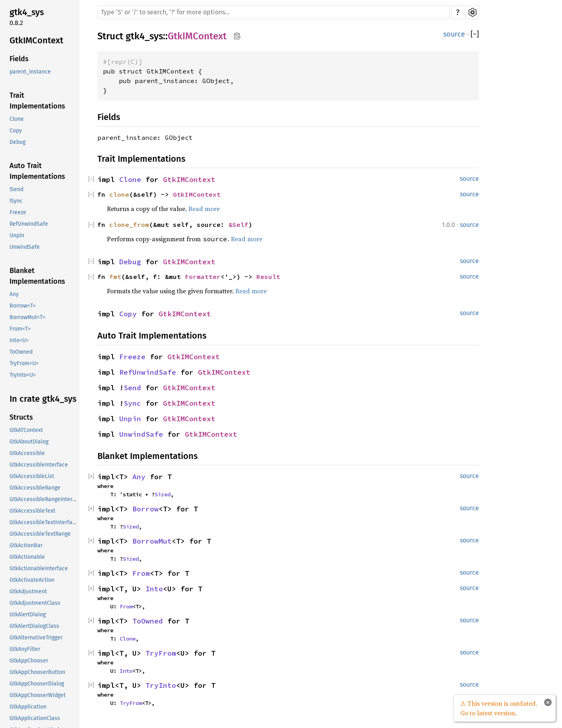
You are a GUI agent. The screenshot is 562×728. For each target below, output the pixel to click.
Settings (472, 12)
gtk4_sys (27, 12)
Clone (17, 119)
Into (154, 589)
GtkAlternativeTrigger (36, 638)
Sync (132, 403)
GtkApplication (28, 707)
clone (119, 194)
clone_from (129, 225)
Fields (19, 59)
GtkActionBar (26, 545)
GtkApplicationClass (35, 718)
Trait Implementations (37, 101)
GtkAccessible (27, 453)
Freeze (18, 212)
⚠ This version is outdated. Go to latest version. (499, 708)
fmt (115, 277)
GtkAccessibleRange (35, 488)
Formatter (203, 277)
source (454, 34)
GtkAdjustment (28, 591)
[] (475, 34)
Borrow (145, 509)
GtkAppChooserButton (37, 672)
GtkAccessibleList (32, 476)
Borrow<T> (23, 306)
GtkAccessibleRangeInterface (44, 499)
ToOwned (21, 352)
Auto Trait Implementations (37, 171)
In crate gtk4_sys (43, 399)
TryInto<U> (23, 375)
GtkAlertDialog (28, 615)
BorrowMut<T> (27, 317)
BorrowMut (152, 541)
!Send (16, 189)
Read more (204, 209)
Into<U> (19, 340)
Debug (17, 142)
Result (268, 277)
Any (14, 294)
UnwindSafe (25, 247)
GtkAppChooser (29, 661)
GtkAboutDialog (29, 442)
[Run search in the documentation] (273, 12)
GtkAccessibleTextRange (40, 534)
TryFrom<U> (24, 363)
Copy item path (237, 36)
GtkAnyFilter (25, 649)
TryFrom (161, 653)
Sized (163, 494)
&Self (238, 225)
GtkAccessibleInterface (39, 465)
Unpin (17, 235)
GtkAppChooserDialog (37, 684)
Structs (21, 417)
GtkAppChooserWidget (38, 695)
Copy (16, 131)
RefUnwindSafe (29, 224)
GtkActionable (27, 557)
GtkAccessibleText (32, 511)
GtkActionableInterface (39, 568)
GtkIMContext (36, 40)
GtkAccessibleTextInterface (44, 522)
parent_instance (30, 72)
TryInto (161, 685)
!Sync (16, 201)
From (141, 573)
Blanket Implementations (37, 276)
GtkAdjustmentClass (35, 603)
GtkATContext (26, 430)
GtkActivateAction (32, 580)
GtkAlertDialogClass (34, 626)
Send (132, 388)
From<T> (20, 329)
